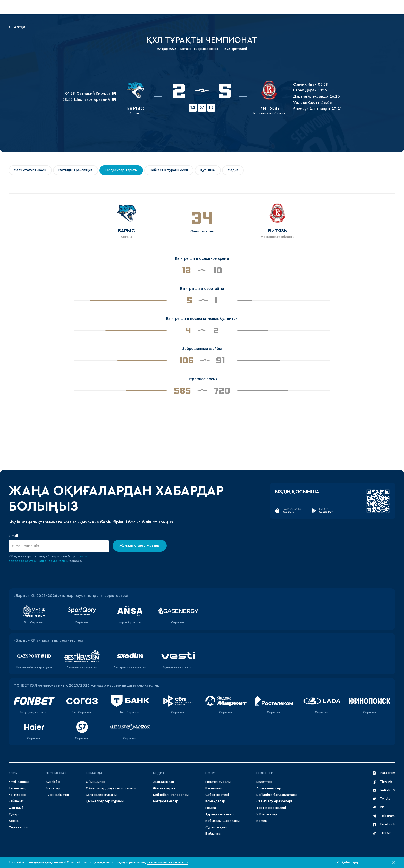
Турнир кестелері (220, 814)
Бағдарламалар (166, 801)
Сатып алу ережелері (274, 801)
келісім (63, 561)
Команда (94, 773)
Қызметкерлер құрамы (105, 801)
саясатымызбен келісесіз (167, 862)
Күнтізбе (53, 782)
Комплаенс (17, 795)
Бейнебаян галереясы (171, 795)
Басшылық (17, 788)
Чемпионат (56, 773)
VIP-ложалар (267, 814)
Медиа (211, 808)
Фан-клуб (16, 808)
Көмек (262, 821)
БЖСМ (210, 773)
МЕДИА (159, 773)
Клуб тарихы (19, 782)
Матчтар (53, 788)
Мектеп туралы (218, 782)
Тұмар (14, 814)
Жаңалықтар (164, 782)
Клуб (13, 773)
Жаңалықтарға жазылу (140, 546)
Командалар (215, 801)
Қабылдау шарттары (222, 821)
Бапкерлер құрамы (101, 795)
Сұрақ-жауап (216, 827)
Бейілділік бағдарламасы (277, 795)
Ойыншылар (96, 782)
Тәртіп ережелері (271, 808)
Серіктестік (18, 827)
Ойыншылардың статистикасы (111, 788)
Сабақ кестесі (217, 795)
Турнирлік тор (57, 795)
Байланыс (16, 801)
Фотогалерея (164, 788)
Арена (14, 821)
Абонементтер (269, 788)
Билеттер (265, 773)
